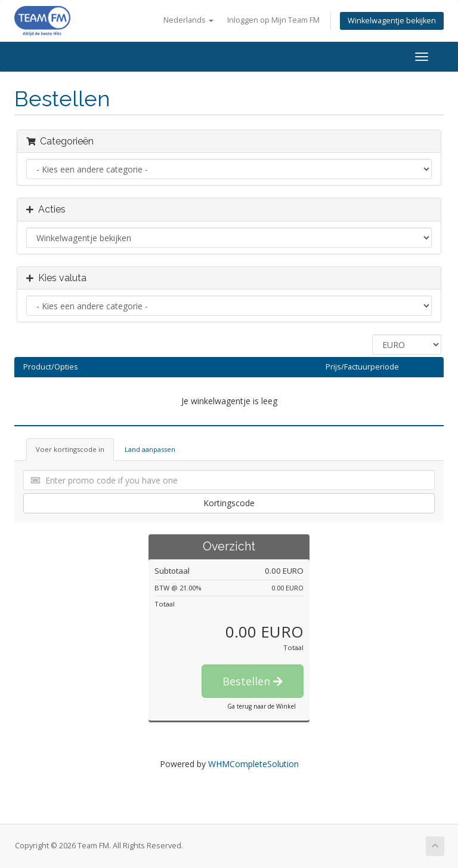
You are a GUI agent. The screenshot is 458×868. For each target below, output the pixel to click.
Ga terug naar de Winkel (262, 706)
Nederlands (188, 20)
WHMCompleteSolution (253, 764)
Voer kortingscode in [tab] (70, 449)
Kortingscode (229, 503)
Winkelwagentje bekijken (392, 21)
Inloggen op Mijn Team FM (273, 20)
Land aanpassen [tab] (150, 449)
